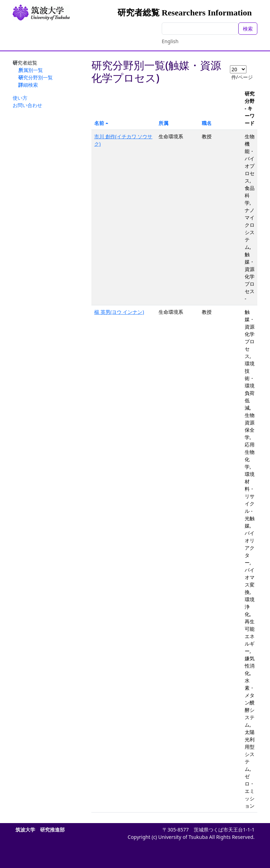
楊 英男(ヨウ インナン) (119, 312)
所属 (163, 123)
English (170, 41)
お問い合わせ (27, 105)
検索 (248, 29)
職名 (207, 123)
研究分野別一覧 (36, 77)
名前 (99, 123)
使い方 (20, 98)
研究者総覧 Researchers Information (185, 13)
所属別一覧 (31, 70)
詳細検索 (28, 85)
